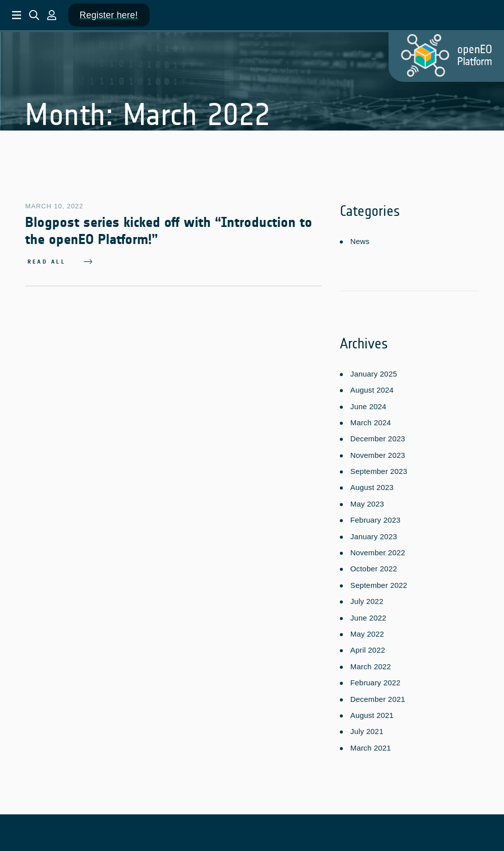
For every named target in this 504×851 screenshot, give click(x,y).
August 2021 (372, 713)
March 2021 (371, 746)
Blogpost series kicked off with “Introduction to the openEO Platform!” (169, 231)
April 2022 (368, 648)
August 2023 (372, 485)
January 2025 (374, 372)
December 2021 (378, 697)
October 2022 (374, 567)
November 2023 (378, 453)
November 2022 (378, 551)
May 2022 (367, 632)
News (360, 241)
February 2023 (375, 518)
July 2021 (367, 729)
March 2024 (371, 420)
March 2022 (371, 664)
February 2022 (375, 681)
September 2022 (379, 583)
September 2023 (379, 469)
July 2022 (367, 599)
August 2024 (372, 388)
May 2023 (367, 502)
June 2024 (368, 404)
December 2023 (378, 437)
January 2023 (374, 534)
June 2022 (368, 615)
